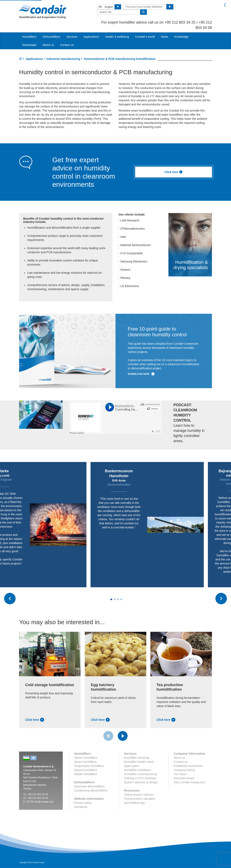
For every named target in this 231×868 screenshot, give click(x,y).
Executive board (184, 778)
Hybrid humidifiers (86, 770)
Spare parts (131, 766)
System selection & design (141, 782)
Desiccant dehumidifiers (90, 786)
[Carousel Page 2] (115, 599)
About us (48, 45)
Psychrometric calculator (140, 799)
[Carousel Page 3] (118, 599)
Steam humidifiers (86, 758)
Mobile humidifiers (86, 774)
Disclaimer (81, 807)
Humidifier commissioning (140, 774)
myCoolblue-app (134, 803)
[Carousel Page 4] (121, 599)
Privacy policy (83, 803)
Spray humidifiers (85, 762)
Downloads (29, 45)
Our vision (180, 774)
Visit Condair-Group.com (189, 782)
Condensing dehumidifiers (91, 790)
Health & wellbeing (117, 37)
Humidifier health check (139, 762)
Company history (185, 770)
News (165, 37)
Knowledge (181, 37)
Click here (174, 172)
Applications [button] (91, 37)
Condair (43, 9)
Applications (34, 59)
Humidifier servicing (136, 758)
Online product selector (139, 795)
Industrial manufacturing (63, 59)
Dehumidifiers (51, 37)
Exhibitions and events (188, 766)
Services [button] (72, 37)
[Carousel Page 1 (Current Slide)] (111, 599)
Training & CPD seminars (140, 778)
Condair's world (145, 37)
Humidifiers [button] (29, 37)
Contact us (67, 45)
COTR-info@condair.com (40, 802)
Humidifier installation (138, 770)
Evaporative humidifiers (89, 766)
